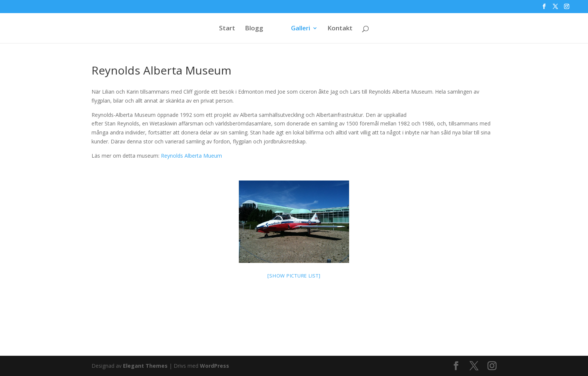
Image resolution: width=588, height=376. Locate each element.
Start (227, 29)
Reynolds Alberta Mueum (191, 156)
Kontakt (340, 29)
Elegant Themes (145, 366)
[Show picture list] (294, 276)
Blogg (254, 29)
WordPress (214, 366)
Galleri (301, 29)
